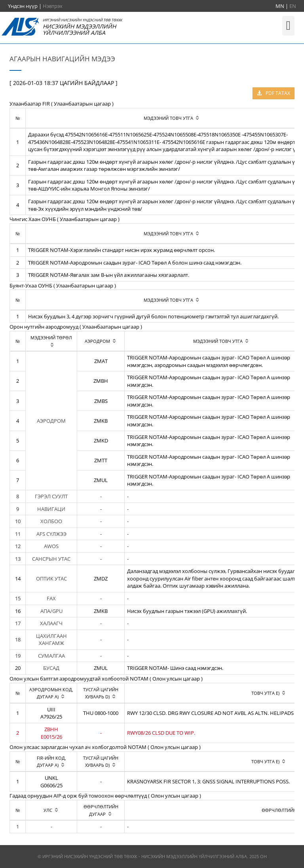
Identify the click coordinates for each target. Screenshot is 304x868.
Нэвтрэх (53, 6)
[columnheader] (51, 341)
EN (293, 6)
